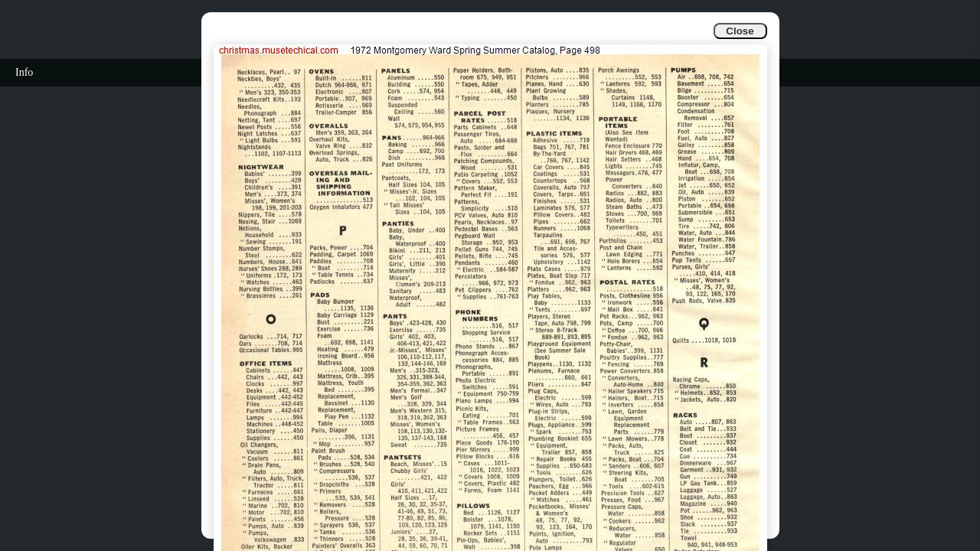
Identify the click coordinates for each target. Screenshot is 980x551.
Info (24, 72)
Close (740, 31)
